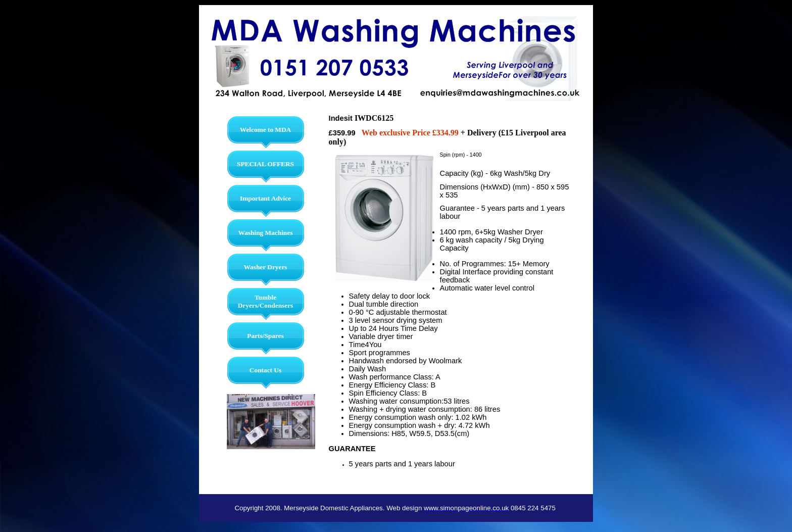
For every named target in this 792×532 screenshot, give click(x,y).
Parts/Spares (265, 336)
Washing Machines (266, 233)
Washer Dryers (265, 267)
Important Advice (265, 198)
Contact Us (265, 370)
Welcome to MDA (265, 130)
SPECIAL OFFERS (265, 164)
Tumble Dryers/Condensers (266, 301)
